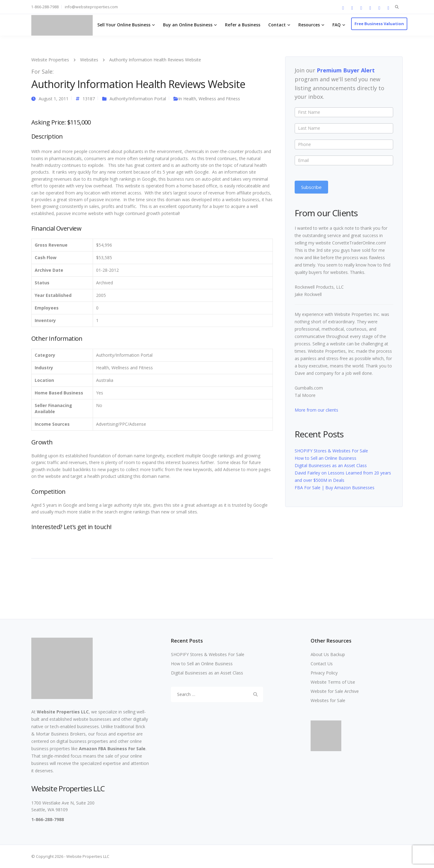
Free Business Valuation (379, 24)
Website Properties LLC (63, 712)
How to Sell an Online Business (325, 458)
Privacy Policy (324, 673)
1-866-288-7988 (45, 7)
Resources (309, 25)
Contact (277, 25)
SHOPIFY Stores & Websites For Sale (331, 451)
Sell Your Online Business (124, 25)
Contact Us (322, 664)
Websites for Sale (328, 700)
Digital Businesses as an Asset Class (331, 465)
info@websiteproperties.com (91, 7)
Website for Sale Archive (335, 691)
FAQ (337, 25)
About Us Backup (328, 654)
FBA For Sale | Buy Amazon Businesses (335, 488)
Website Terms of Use (333, 682)
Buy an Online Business (188, 25)
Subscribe (311, 187)
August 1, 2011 (54, 99)
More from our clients (316, 410)
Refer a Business (243, 25)
